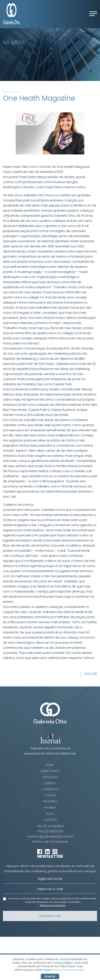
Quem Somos (50, 771)
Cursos (50, 795)
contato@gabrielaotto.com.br (50, 837)
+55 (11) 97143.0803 (50, 826)
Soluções (50, 777)
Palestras (50, 801)
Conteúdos (50, 789)
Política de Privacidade (50, 842)
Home (50, 765)
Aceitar (50, 976)
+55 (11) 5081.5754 (50, 831)
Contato (50, 820)
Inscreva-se (50, 916)
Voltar (88, 674)
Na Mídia (50, 807)
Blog (50, 814)
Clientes (50, 783)
